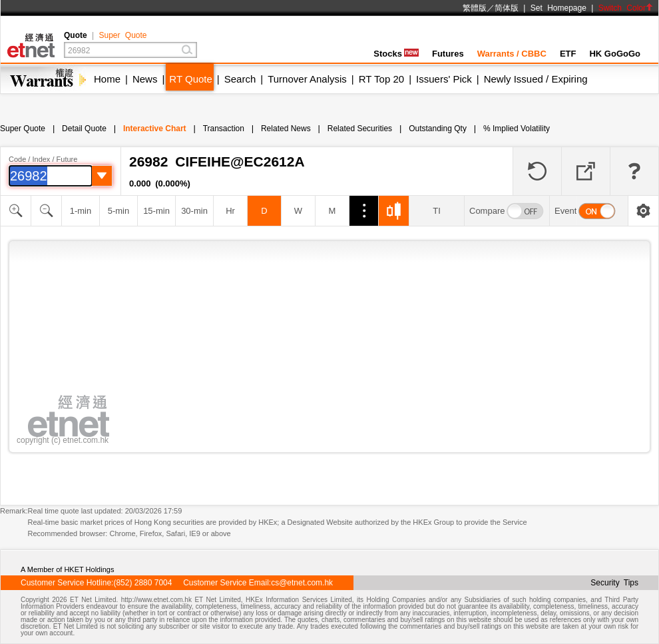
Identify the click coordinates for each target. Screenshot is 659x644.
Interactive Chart (155, 129)
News (145, 79)
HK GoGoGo (615, 54)
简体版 (507, 8)
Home (107, 79)
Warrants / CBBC (512, 54)
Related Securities (360, 129)
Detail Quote (84, 129)
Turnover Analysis (307, 79)
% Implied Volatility (517, 129)
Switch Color (626, 8)
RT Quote (190, 79)
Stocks (396, 54)
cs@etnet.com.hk (302, 583)
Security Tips (614, 583)
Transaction (224, 129)
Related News (286, 129)
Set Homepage (558, 8)
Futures (448, 54)
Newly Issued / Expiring (536, 79)
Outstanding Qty (438, 129)
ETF (568, 54)
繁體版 (475, 8)
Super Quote (122, 35)
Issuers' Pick (444, 79)
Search (240, 79)
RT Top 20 (381, 79)
